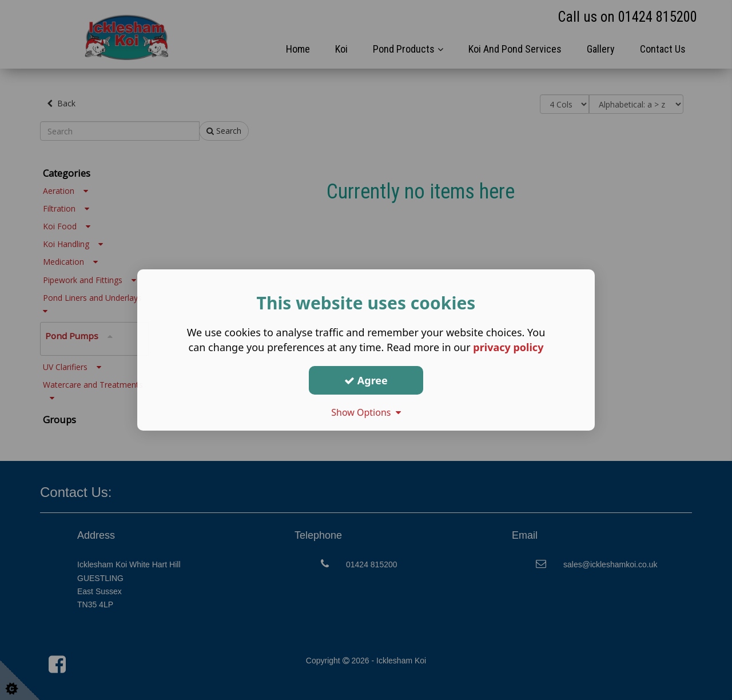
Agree (366, 380)
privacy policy (508, 347)
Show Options (366, 412)
